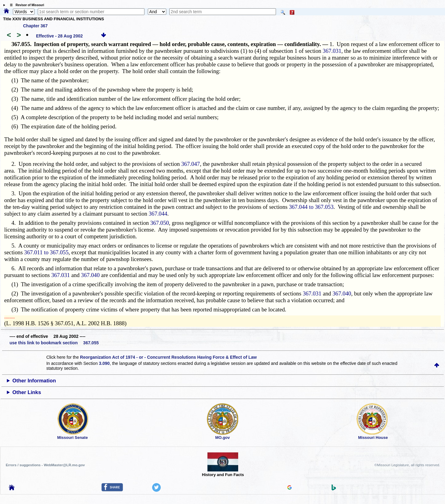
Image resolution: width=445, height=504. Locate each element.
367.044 (158, 214)
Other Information (34, 381)
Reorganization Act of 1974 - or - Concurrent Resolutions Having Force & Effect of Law (168, 357)
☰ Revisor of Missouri (26, 5)
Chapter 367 (35, 26)
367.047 (191, 164)
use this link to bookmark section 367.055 (54, 343)
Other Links (27, 392)
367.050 (160, 223)
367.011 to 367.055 (46, 252)
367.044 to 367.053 (311, 207)
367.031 (332, 51)
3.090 (104, 363)
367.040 (91, 275)
